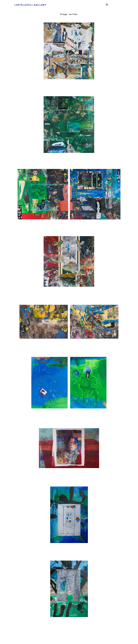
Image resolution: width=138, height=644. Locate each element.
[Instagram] (107, 4)
